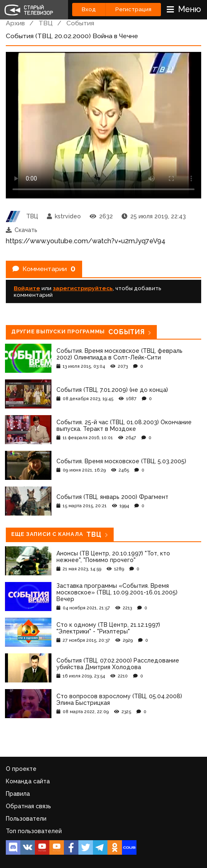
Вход (89, 9)
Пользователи (26, 819)
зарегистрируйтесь (83, 288)
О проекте (21, 769)
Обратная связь (28, 806)
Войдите (27, 288)
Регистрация (133, 9)
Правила (18, 794)
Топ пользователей (34, 831)
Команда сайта (28, 781)
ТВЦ (46, 23)
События (80, 23)
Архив (15, 23)
